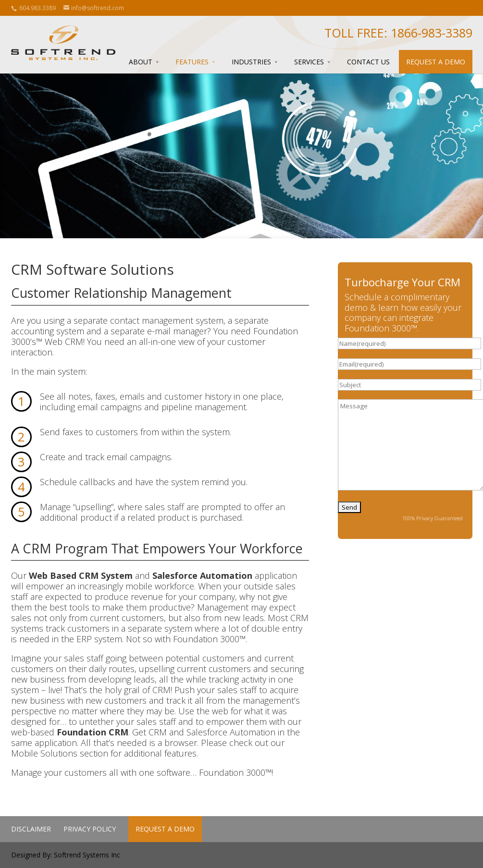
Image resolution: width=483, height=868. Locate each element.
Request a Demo (436, 62)
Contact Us (368, 62)
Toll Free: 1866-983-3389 (398, 33)
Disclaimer (31, 829)
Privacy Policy (90, 829)
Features (192, 62)
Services (309, 62)
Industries (251, 62)
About (141, 62)
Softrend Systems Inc (87, 855)
